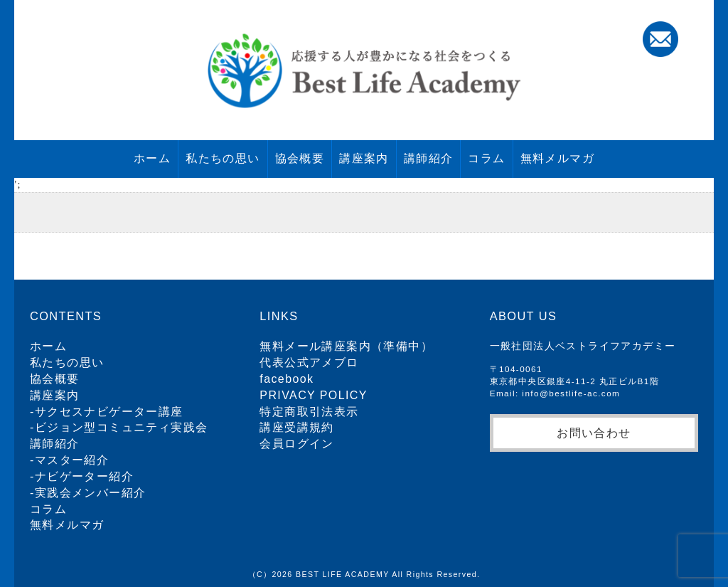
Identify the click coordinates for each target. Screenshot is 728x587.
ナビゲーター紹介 (84, 476)
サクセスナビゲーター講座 (109, 412)
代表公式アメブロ (309, 363)
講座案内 (364, 158)
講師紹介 (429, 158)
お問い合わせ (594, 433)
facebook (287, 379)
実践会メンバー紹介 (91, 493)
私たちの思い (223, 158)
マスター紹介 (72, 460)
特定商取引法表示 (309, 412)
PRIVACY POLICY (314, 395)
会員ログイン (296, 444)
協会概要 (300, 158)
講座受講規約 (296, 427)
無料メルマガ (557, 158)
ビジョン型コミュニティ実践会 (122, 427)
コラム (486, 158)
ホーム (152, 158)
